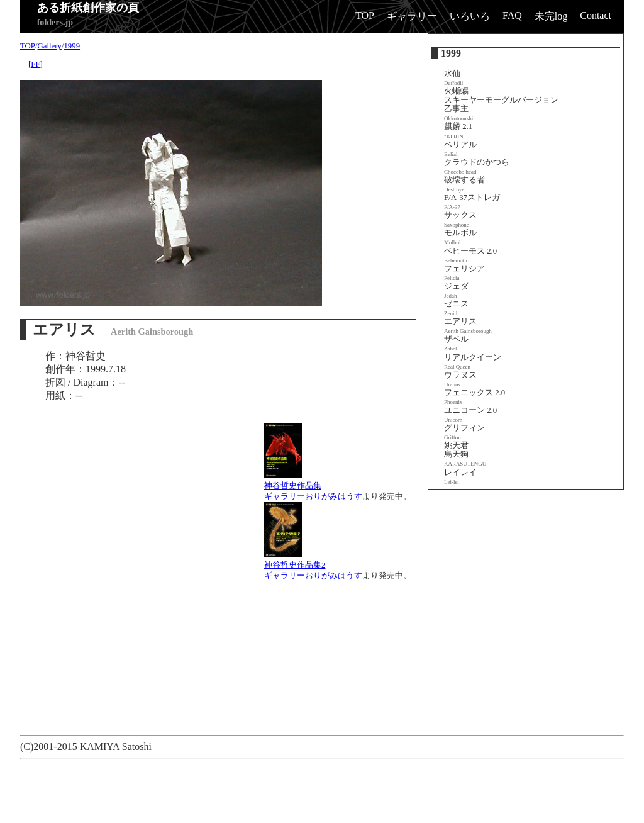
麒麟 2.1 (458, 131)
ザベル (456, 343)
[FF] (36, 64)
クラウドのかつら (477, 166)
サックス (460, 219)
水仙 (453, 78)
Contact (596, 15)
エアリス (468, 326)
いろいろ (470, 16)
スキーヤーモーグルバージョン (501, 100)
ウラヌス (460, 379)
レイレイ (460, 477)
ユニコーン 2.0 (470, 414)
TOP (365, 15)
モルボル (460, 237)
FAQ (512, 15)
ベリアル (460, 149)
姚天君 (456, 445)
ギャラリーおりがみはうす (313, 496)
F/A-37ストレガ (472, 202)
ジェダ (456, 290)
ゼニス (456, 308)
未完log (551, 16)
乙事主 (458, 113)
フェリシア (464, 273)
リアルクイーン (473, 361)
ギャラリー (412, 16)
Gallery (50, 46)
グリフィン (464, 432)
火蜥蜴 (456, 91)
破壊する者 (464, 184)
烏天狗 (465, 458)
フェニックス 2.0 (475, 397)
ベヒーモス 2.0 (470, 255)
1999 (72, 46)
